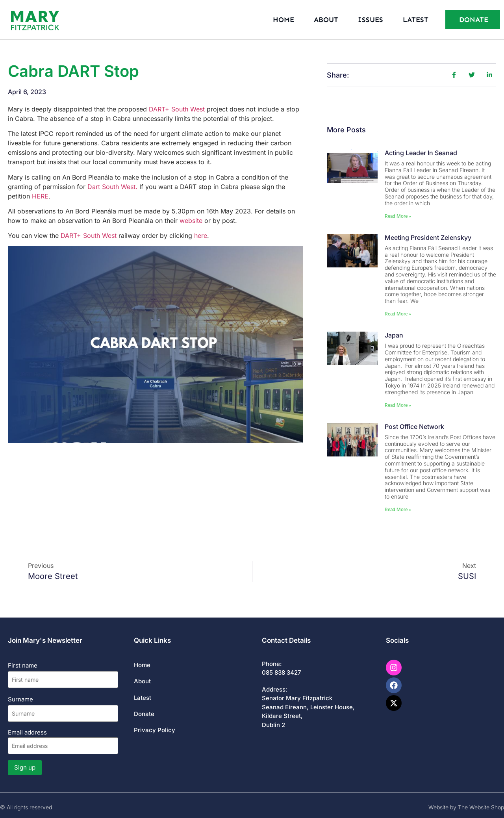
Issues (371, 20)
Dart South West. (112, 187)
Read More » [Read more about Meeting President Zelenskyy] (398, 314)
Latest (416, 20)
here (201, 236)
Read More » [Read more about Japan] (398, 405)
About (326, 20)
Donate (144, 714)
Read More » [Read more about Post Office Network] (398, 510)
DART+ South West (177, 109)
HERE (40, 196)
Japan (394, 335)
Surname (20, 699)
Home (283, 20)
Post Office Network (414, 427)
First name (23, 665)
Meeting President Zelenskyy (428, 237)
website (191, 221)
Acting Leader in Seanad (421, 153)
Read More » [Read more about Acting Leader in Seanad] (398, 216)
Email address (63, 741)
